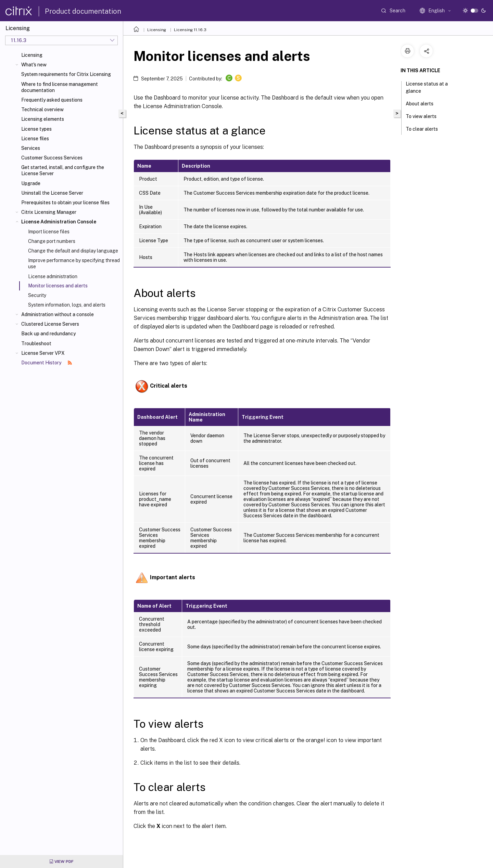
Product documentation (83, 11)
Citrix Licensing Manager (49, 212)
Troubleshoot (36, 344)
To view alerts (425, 116)
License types (36, 129)
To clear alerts (426, 128)
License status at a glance (427, 87)
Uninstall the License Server (52, 193)
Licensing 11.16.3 (190, 30)
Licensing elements (43, 119)
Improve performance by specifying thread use (74, 263)
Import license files (49, 232)
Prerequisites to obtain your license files (65, 203)
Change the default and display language (73, 251)
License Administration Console (59, 222)
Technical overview (42, 109)
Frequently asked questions (52, 100)
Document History (47, 363)
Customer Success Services (52, 158)
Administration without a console (58, 314)
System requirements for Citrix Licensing (66, 74)
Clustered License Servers (50, 324)
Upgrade (31, 183)
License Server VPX (43, 353)
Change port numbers (52, 241)
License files (35, 139)
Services (31, 148)
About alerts (423, 103)
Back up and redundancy (48, 334)
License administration (53, 276)
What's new (34, 65)
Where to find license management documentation (60, 87)
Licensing (32, 55)
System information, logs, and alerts (67, 305)
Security (37, 295)
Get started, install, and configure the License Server (63, 170)
